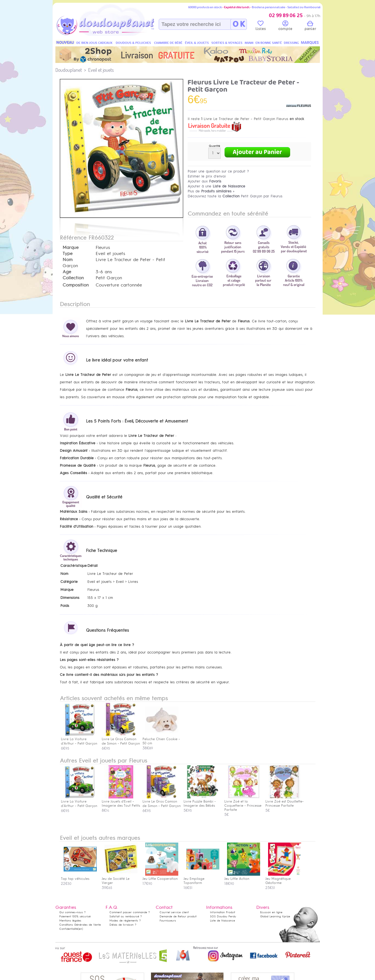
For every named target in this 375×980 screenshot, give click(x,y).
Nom (68, 260)
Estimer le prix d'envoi (207, 176)
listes (261, 26)
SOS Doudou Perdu (223, 916)
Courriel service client (174, 912)
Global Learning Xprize (275, 916)
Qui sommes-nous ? (72, 912)
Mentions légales (70, 921)
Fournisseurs (168, 921)
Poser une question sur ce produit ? (218, 171)
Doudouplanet (69, 70)
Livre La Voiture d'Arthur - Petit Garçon (79, 802)
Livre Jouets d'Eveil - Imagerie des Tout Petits (121, 801)
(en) (80, 929)
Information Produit (222, 912)
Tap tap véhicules (79, 877)
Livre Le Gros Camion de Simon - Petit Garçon (162, 802)
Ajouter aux (204, 181)
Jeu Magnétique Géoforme (283, 879)
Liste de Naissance (222, 921)
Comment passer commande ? (130, 912)
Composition (76, 285)
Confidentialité (69, 929)
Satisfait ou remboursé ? (126, 916)
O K (239, 24)
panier (310, 26)
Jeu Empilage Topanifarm (201, 879)
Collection (73, 278)
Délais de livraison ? (123, 925)
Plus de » (211, 191)
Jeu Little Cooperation (160, 877)
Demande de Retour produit (178, 916)
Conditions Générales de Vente (80, 925)
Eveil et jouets (101, 70)
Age (67, 272)
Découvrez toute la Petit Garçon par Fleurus (235, 196)
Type (68, 254)
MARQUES (310, 43)
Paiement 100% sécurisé (75, 916)
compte (285, 26)
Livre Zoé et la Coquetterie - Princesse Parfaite (243, 804)
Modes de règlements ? (125, 921)
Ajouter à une (216, 186)
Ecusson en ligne (271, 912)
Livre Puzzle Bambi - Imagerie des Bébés (201, 801)
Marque (71, 248)
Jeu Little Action (242, 877)
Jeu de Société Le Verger (120, 879)
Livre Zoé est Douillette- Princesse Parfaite (284, 801)
